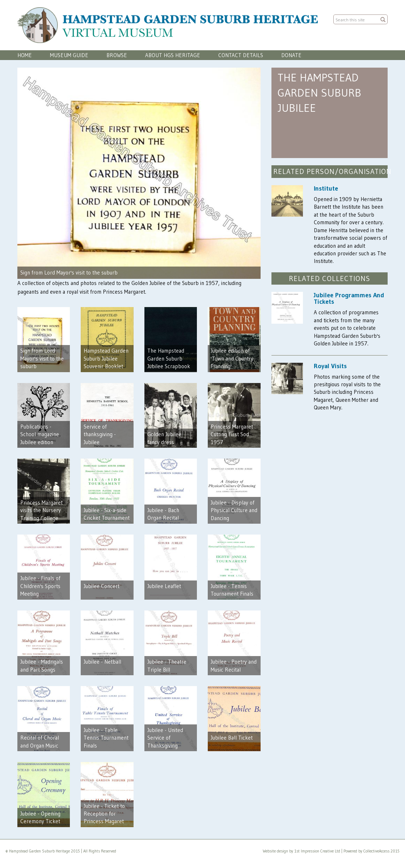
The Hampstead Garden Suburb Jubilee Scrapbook (169, 358)
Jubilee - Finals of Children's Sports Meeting (40, 586)
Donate (291, 55)
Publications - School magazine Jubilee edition (40, 434)
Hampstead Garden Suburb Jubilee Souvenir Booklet (106, 358)
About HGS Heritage (173, 55)
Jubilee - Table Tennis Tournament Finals (106, 738)
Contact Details (241, 55)
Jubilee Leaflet (164, 586)
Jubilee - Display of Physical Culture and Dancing (234, 510)
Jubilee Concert (102, 586)
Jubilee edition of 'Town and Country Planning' (232, 358)
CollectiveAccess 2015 (381, 851)
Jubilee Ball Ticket (232, 738)
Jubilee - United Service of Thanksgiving (165, 738)
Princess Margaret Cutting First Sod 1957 (232, 434)
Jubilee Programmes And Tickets (349, 298)
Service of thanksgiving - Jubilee (100, 434)
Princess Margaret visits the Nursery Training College (41, 510)
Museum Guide (69, 55)
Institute (326, 188)
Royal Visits (330, 366)
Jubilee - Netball (102, 662)
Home (25, 55)
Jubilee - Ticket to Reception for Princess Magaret (104, 814)
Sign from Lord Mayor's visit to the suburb (69, 273)
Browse (117, 55)
